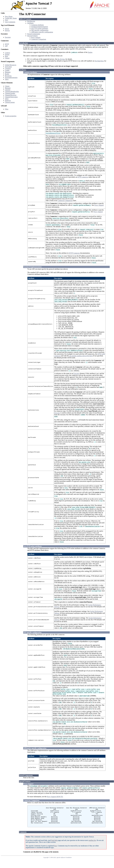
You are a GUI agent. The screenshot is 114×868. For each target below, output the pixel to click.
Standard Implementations (40, 27)
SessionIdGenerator (11, 78)
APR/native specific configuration (42, 32)
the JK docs (61, 59)
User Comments (10, 22)
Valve (7, 79)
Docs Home (9, 16)
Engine (7, 54)
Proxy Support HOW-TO (55, 797)
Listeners (8, 68)
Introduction (31, 21)
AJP (6, 46)
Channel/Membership (12, 92)
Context (7, 53)
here (56, 851)
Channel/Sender (10, 93)
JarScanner (8, 67)
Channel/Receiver (11, 95)
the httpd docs (99, 61)
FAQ (6, 20)
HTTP (7, 44)
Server (7, 29)
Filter (7, 109)
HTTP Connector (74, 253)
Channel (8, 90)
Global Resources (11, 65)
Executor (8, 37)
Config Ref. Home (11, 18)
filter (69, 125)
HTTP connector (83, 177)
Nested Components (34, 34)
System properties (11, 116)
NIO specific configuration (40, 30)
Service (7, 30)
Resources (8, 76)
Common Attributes (38, 25)
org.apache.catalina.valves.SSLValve (81, 356)
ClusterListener (10, 102)
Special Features (32, 36)
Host (6, 56)
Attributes (30, 23)
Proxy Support (36, 37)
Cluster (7, 58)
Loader (7, 70)
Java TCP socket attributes (40, 28)
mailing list (92, 845)
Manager (8, 72)
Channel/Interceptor (11, 97)
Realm (7, 74)
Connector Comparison (39, 39)
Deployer (8, 101)
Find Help (54, 845)
